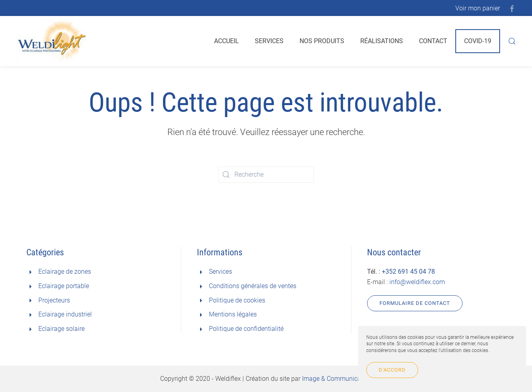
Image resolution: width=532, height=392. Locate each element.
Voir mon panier (478, 8)
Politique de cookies (237, 300)
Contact (433, 41)
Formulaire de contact (415, 303)
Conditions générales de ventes (253, 286)
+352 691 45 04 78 (408, 272)
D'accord (392, 370)
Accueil (226, 41)
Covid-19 (478, 41)
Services (269, 41)
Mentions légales (233, 314)
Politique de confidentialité (246, 329)
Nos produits (322, 41)
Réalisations (382, 41)
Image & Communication (337, 379)
